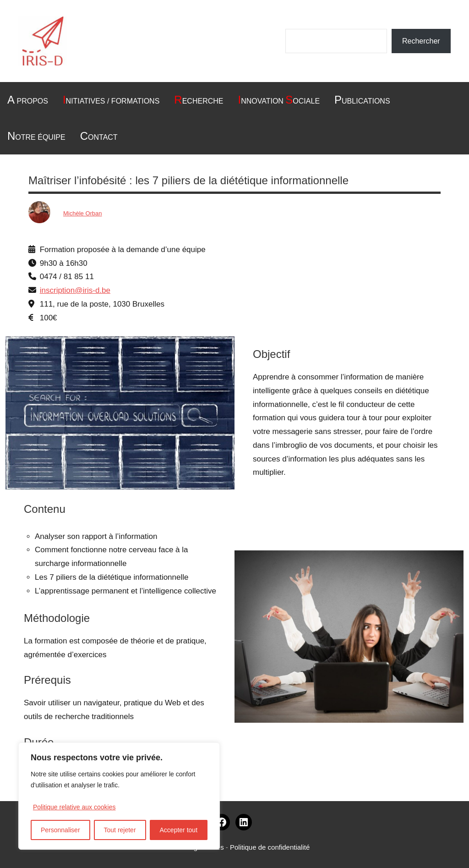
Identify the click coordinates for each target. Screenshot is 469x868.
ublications (362, 100)
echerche (199, 100)
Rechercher (421, 41)
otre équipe (36, 136)
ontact (99, 136)
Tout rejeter (120, 830)
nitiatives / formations (111, 100)
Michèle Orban (83, 213)
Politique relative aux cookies (74, 807)
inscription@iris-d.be (75, 290)
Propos (28, 100)
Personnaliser (60, 830)
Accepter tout (179, 830)
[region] (119, 796)
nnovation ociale (279, 100)
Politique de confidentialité (270, 847)
